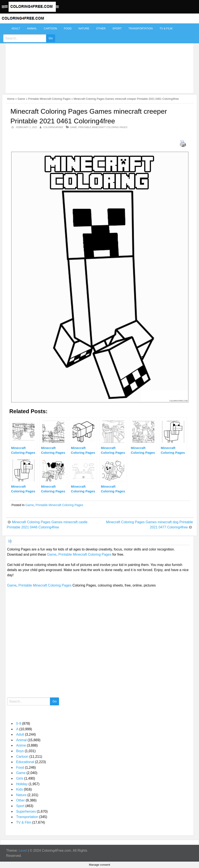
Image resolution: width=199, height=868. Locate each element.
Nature (84, 29)
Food (68, 29)
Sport (117, 29)
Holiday (22, 784)
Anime (21, 745)
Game (21, 99)
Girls (20, 778)
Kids (19, 789)
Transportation (141, 29)
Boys (20, 751)
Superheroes (26, 811)
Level (23, 851)
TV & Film (166, 29)
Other (101, 29)
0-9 (19, 724)
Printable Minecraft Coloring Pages (49, 99)
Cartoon (50, 29)
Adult (16, 29)
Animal (32, 29)
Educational (25, 762)
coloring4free (53, 127)
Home (11, 99)
